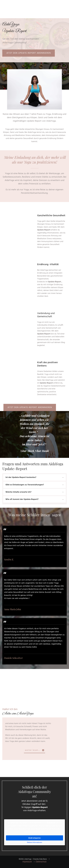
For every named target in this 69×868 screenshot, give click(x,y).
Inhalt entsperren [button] (34, 838)
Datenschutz (41, 862)
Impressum (27, 862)
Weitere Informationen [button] (34, 842)
